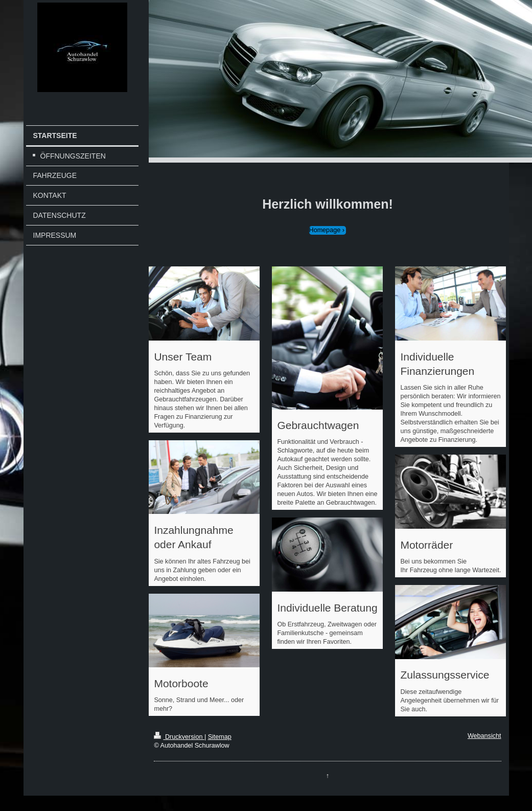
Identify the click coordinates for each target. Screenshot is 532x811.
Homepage (325, 230)
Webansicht (484, 736)
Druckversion (179, 737)
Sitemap (220, 737)
